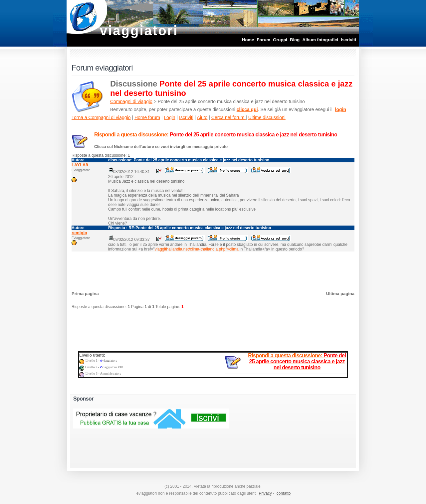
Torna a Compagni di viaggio (101, 117)
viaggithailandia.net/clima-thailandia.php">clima (197, 249)
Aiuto (202, 117)
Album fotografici (320, 40)
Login (169, 117)
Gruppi (280, 40)
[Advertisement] (213, 269)
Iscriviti (348, 40)
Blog (295, 40)
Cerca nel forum (228, 117)
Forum (264, 40)
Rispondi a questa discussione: (216, 135)
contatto (284, 493)
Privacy (265, 493)
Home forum (147, 117)
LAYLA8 (80, 165)
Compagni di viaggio (131, 101)
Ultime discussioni (267, 117)
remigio (79, 233)
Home (248, 40)
